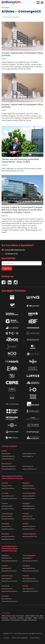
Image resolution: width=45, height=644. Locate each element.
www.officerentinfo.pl (29, 519)
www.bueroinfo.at (7, 486)
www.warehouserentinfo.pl (30, 581)
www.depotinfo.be (7, 558)
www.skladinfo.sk (7, 599)
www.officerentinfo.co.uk (30, 536)
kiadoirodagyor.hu (28, 456)
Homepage (5, 7)
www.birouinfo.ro (7, 526)
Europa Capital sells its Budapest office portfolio (22, 54)
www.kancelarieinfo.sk (8, 536)
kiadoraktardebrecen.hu (9, 469)
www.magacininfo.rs (28, 589)
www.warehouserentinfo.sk (9, 601)
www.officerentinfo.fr (8, 509)
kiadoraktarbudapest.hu (9, 466)
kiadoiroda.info (6, 454)
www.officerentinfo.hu (29, 509)
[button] (42, 3)
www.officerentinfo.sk (8, 539)
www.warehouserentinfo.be (10, 561)
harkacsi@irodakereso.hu (13, 250)
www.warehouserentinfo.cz (30, 561)
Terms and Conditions (20, 638)
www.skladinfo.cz (27, 558)
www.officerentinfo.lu (8, 519)
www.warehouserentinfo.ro (9, 591)
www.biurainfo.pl (27, 516)
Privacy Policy (35, 638)
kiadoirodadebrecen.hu (29, 454)
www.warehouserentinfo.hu (31, 571)
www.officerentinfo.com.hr (9, 498)
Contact (7, 638)
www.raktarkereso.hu (29, 568)
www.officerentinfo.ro (8, 529)
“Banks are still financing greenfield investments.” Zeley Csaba (20, 161)
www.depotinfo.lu (7, 578)
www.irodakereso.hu (28, 506)
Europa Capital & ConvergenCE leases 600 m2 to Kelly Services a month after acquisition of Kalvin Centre (22, 210)
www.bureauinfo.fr (7, 506)
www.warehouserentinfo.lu (9, 581)
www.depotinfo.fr (7, 568)
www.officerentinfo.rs (29, 529)
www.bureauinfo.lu (7, 516)
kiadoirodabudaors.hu (8, 459)
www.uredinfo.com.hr (8, 496)
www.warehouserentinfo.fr (9, 571)
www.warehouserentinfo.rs (30, 591)
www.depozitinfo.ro (7, 589)
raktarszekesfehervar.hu (30, 469)
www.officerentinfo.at (8, 488)
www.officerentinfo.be (29, 488)
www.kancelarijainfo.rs (29, 526)
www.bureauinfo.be (28, 486)
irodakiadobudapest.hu (8, 456)
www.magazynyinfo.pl (29, 578)
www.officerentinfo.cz (29, 498)
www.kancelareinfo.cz (29, 496)
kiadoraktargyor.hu (28, 466)
